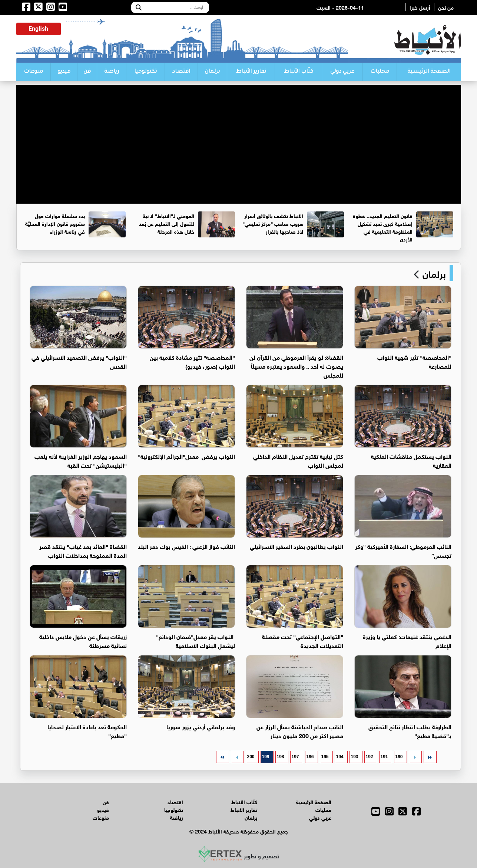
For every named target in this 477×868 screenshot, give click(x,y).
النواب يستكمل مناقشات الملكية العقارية (411, 460)
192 (369, 757)
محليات (380, 72)
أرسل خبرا (420, 7)
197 (295, 757)
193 (354, 757)
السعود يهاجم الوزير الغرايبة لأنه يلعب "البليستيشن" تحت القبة (81, 460)
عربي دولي (342, 72)
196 (310, 757)
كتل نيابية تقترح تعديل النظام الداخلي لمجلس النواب (298, 460)
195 (325, 757)
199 (265, 757)
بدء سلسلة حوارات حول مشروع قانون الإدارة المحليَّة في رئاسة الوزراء (55, 223)
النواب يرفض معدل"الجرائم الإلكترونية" (186, 456)
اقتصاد (181, 72)
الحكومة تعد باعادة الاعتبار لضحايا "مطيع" (87, 731)
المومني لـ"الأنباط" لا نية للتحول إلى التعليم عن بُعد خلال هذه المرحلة (167, 223)
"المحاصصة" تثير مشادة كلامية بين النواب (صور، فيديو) (192, 361)
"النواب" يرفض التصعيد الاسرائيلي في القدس (79, 361)
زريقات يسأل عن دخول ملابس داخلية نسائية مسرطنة (83, 640)
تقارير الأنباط (251, 72)
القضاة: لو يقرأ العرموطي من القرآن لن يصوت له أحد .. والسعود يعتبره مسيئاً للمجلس (296, 366)
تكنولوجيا (145, 72)
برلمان (212, 72)
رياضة (112, 72)
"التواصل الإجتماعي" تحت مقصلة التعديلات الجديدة (303, 640)
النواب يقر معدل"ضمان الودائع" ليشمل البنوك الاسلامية (196, 640)
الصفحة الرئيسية (429, 72)
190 (399, 757)
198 (280, 757)
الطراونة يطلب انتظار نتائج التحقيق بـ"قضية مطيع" (410, 731)
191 (384, 757)
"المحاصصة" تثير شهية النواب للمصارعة (414, 361)
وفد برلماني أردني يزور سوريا (201, 726)
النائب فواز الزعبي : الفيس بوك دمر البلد (186, 546)
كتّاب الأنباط (299, 72)
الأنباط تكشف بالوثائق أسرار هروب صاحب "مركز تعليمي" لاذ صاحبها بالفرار (273, 223)
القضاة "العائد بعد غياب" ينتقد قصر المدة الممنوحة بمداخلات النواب (83, 550)
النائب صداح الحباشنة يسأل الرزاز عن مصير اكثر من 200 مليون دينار (300, 731)
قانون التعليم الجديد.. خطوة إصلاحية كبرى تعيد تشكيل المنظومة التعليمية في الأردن (383, 227)
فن (87, 72)
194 (339, 757)
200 (251, 757)
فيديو (64, 72)
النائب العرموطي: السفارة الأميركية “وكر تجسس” (403, 550)
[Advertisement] (239, 137)
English (38, 29)
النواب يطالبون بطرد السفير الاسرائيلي (297, 546)
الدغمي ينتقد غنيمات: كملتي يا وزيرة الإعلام (407, 640)
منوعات (33, 72)
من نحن (446, 7)
